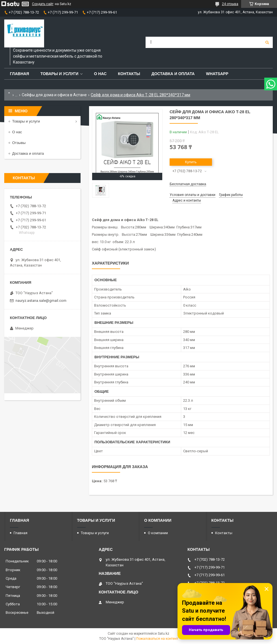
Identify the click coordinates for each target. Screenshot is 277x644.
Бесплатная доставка (188, 184)
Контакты (129, 74)
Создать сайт (43, 4)
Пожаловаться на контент (157, 639)
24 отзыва (230, 4)
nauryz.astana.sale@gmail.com (41, 301)
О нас (100, 74)
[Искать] (267, 42)
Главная (20, 74)
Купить (191, 162)
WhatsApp (217, 74)
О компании (158, 533)
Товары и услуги (59, 74)
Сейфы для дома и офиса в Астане (54, 95)
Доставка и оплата (173, 74)
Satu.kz (164, 634)
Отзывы (19, 143)
